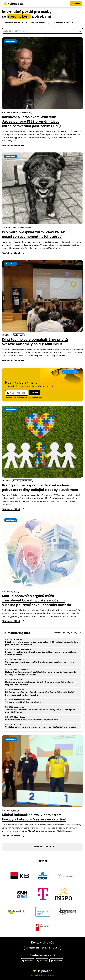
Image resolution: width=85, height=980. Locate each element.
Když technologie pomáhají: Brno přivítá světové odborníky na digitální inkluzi (35, 342)
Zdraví (15, 591)
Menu (78, 4)
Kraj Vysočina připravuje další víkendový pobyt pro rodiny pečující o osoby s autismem (40, 487)
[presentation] (42, 73)
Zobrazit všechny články (65, 633)
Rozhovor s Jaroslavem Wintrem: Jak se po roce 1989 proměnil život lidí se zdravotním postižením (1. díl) (31, 121)
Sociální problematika (22, 112)
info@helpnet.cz (51, 948)
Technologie (18, 335)
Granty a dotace (38, 23)
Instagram (56, 961)
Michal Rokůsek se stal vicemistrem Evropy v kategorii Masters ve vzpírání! (34, 817)
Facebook (28, 961)
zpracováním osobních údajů (32, 398)
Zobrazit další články (41, 847)
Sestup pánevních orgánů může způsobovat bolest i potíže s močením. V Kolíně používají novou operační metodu (36, 600)
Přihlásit (35, 393)
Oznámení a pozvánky (12, 23)
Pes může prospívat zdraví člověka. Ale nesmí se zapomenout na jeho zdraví (34, 234)
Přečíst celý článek (11, 146)
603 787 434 (32, 948)
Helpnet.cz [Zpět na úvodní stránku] (15, 4)
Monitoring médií (61, 23)
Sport (15, 810)
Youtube (42, 961)
